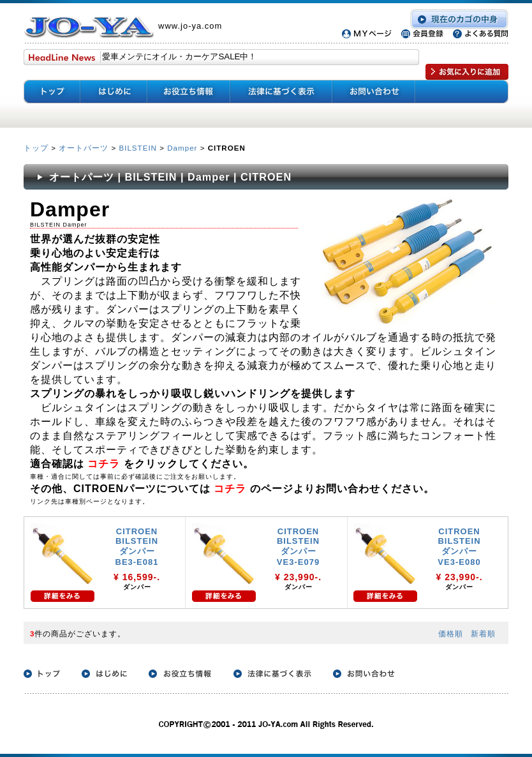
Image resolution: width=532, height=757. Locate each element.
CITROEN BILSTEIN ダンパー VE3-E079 (298, 547)
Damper (182, 148)
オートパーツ (84, 148)
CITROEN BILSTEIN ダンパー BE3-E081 (137, 547)
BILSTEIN (138, 148)
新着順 (483, 633)
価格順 (451, 633)
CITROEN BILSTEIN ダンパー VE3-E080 (459, 547)
